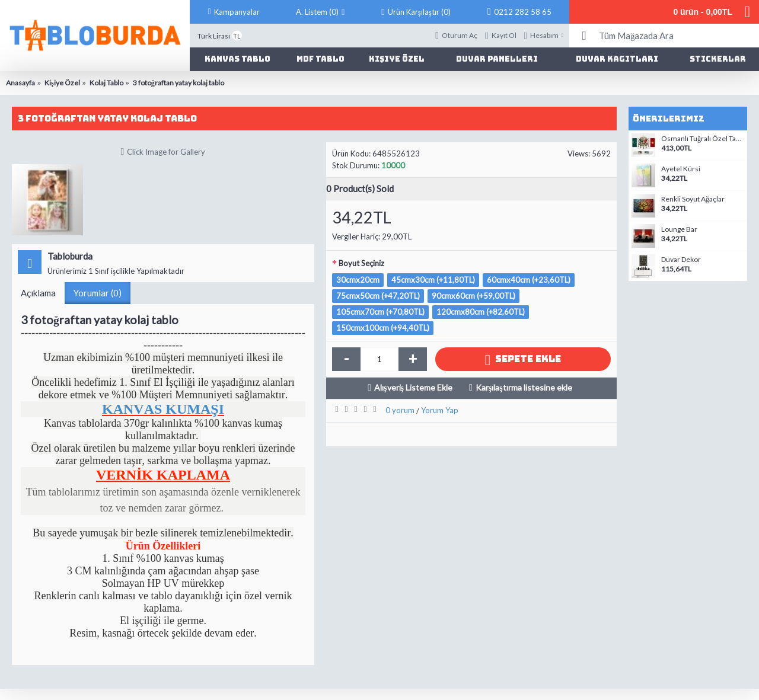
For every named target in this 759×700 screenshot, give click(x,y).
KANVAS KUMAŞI (163, 409)
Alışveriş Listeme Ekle (413, 387)
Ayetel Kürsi (681, 169)
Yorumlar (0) (98, 293)
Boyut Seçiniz (361, 263)
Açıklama (38, 293)
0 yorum (400, 410)
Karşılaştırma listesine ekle (524, 387)
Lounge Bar (679, 229)
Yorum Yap (440, 410)
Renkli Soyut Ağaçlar (693, 199)
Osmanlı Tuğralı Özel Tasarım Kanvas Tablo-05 (703, 139)
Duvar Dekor (681, 260)
